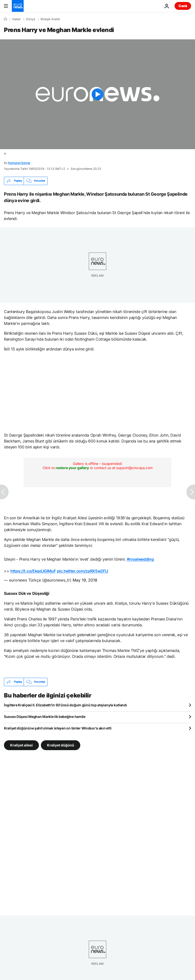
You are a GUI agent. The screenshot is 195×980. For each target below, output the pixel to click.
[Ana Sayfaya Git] (18, 6)
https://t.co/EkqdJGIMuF (33, 571)
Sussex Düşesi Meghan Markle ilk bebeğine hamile (45, 717)
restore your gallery (72, 468)
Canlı (183, 6)
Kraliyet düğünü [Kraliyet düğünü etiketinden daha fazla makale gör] (61, 745)
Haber (16, 19)
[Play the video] (97, 94)
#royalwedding (140, 559)
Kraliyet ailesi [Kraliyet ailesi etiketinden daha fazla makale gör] (21, 745)
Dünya (31, 19)
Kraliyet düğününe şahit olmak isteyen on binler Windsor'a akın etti (58, 728)
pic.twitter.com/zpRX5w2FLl (82, 571)
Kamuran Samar (19, 163)
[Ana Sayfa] (5, 19)
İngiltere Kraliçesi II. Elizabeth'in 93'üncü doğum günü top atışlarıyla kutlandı (65, 705)
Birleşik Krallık (50, 19)
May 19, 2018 (85, 580)
